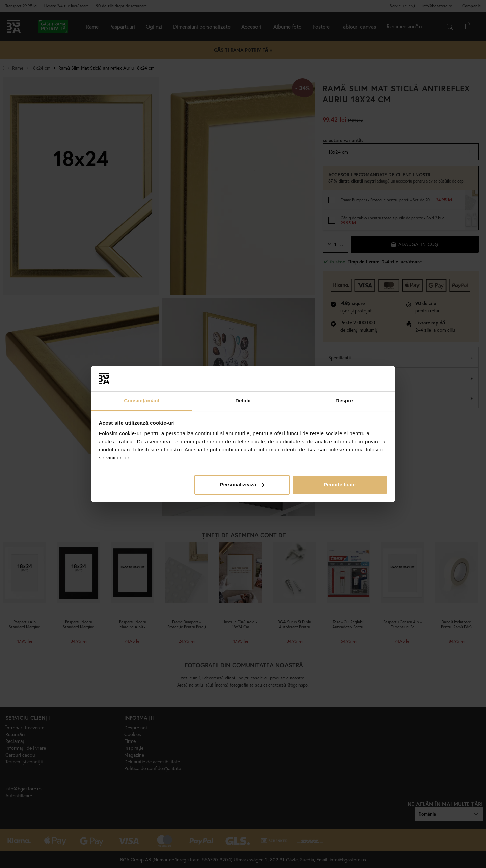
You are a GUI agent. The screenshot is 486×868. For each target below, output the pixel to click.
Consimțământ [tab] (142, 401)
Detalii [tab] (243, 401)
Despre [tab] (344, 401)
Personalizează (242, 485)
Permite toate (340, 485)
